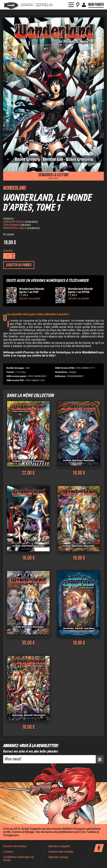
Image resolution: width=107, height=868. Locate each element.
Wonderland (15, 188)
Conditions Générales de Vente (19, 859)
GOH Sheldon (12, 225)
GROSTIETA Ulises (15, 229)
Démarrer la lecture (54, 176)
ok (100, 760)
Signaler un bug (58, 858)
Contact (8, 852)
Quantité (8, 251)
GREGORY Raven (14, 222)
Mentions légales (59, 847)
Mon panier (96, 5)
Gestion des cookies (61, 852)
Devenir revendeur (15, 847)
